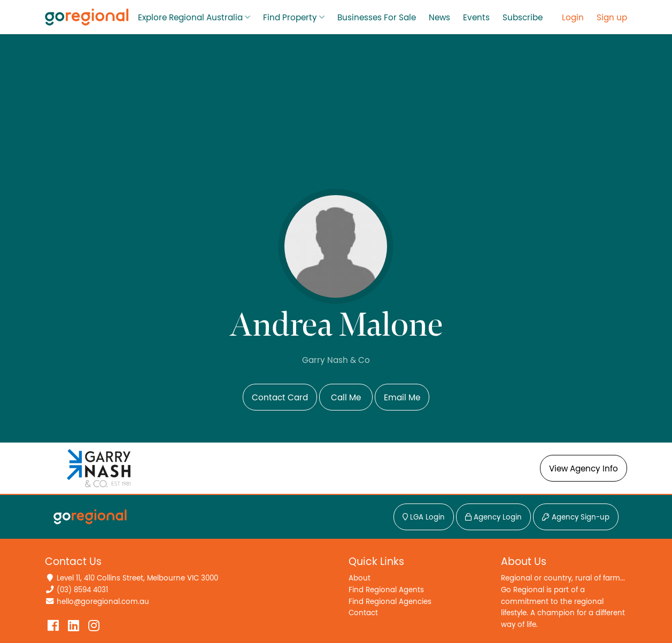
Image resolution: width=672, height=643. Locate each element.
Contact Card (280, 398)
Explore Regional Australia (190, 18)
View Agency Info (584, 469)
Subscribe (523, 18)
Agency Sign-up (576, 517)
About (360, 578)
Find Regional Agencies (390, 602)
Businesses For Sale (377, 18)
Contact (363, 613)
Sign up (612, 18)
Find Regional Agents (386, 590)
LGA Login (424, 517)
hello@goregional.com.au (103, 602)
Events (476, 18)
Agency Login (493, 517)
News (439, 18)
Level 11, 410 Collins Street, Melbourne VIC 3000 (137, 578)
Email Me (402, 398)
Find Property (290, 18)
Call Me (346, 398)
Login (573, 18)
